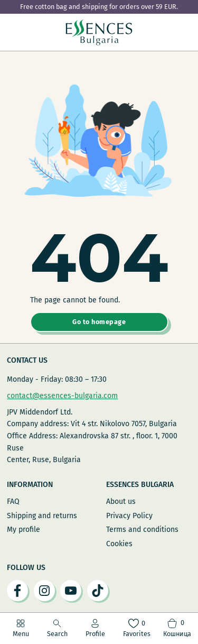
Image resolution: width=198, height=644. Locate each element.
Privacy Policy (129, 516)
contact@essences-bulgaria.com (62, 396)
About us (121, 502)
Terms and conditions (142, 530)
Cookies (119, 544)
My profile (23, 530)
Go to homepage (99, 322)
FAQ (13, 502)
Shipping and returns (42, 516)
